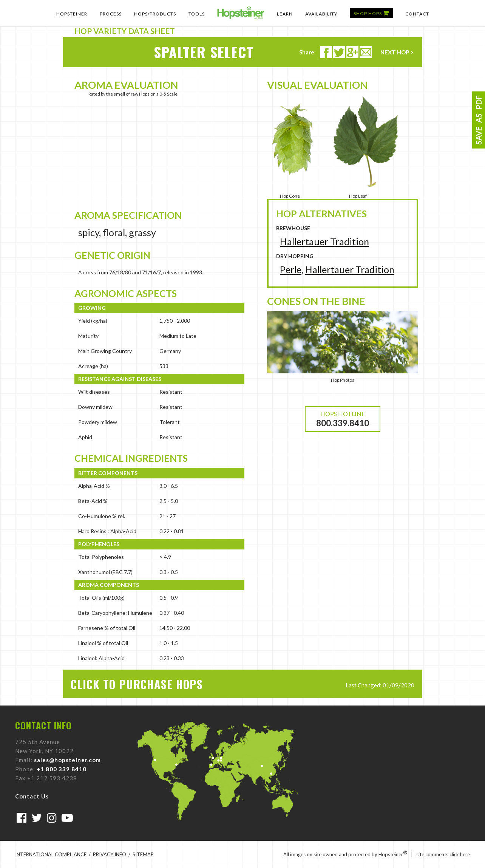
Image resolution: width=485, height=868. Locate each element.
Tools (197, 14)
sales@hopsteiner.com (67, 760)
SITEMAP (143, 854)
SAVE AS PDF (479, 120)
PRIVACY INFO (110, 854)
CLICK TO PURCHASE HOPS (137, 684)
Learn (285, 14)
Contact (417, 14)
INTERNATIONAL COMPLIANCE (51, 854)
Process (111, 14)
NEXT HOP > (397, 52)
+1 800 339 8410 (62, 769)
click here (460, 854)
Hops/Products (155, 14)
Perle (291, 269)
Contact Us (32, 796)
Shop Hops (371, 13)
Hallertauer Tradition (324, 241)
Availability (321, 14)
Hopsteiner (72, 14)
